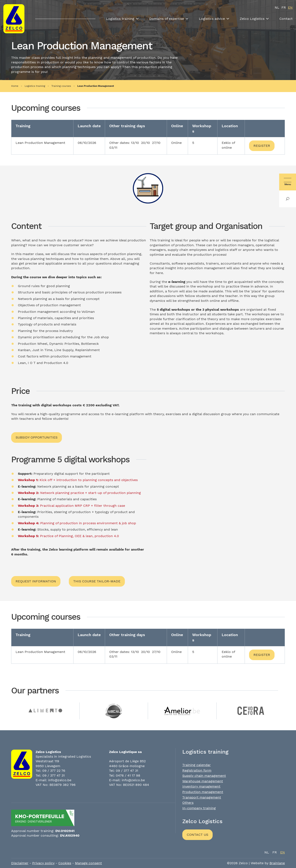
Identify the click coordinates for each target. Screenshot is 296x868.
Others (188, 803)
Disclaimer (20, 863)
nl (277, 7)
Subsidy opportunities (37, 437)
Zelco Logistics (252, 19)
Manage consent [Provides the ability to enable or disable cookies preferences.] (88, 863)
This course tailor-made (97, 581)
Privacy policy (43, 863)
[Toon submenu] (137, 19)
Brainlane (277, 863)
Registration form (197, 770)
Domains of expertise (167, 19)
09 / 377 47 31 (53, 775)
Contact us (197, 835)
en (290, 7)
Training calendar (197, 765)
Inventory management (201, 786)
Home (15, 86)
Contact (286, 19)
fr (284, 7)
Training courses (61, 86)
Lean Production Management (96, 86)
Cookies (65, 863)
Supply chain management (204, 776)
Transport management (202, 797)
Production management (203, 792)
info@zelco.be (60, 780)
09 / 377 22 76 (54, 771)
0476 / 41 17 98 (128, 775)
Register (262, 146)
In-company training (199, 808)
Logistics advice (212, 19)
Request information (36, 581)
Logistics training (120, 19)
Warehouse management (203, 781)
